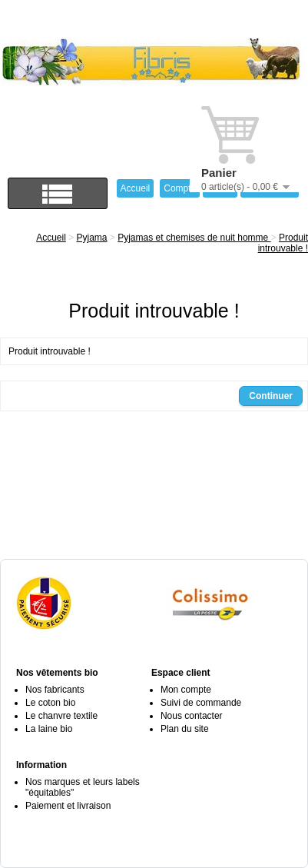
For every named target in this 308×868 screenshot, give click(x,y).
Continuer (271, 396)
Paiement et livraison (68, 806)
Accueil (51, 238)
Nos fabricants (55, 690)
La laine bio (49, 729)
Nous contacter (192, 716)
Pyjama (92, 238)
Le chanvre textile (61, 716)
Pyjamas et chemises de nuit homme (194, 238)
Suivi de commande (201, 703)
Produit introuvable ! (283, 243)
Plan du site (185, 729)
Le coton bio (50, 703)
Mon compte (186, 690)
